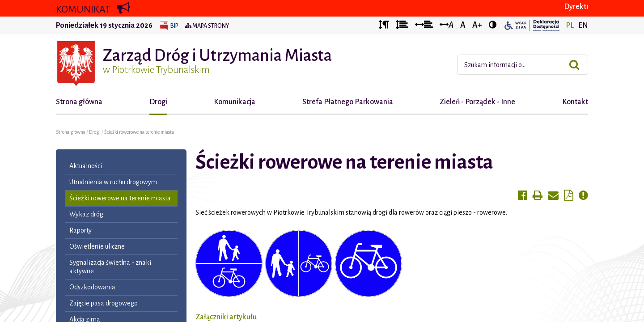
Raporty (80, 230)
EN (583, 25)
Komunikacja (235, 102)
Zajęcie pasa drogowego (104, 303)
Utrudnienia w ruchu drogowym (113, 182)
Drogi (158, 102)
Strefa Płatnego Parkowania (348, 102)
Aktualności (86, 166)
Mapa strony (207, 26)
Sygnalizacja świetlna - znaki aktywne (110, 267)
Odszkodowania (92, 287)
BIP (174, 26)
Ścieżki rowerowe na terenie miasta (139, 132)
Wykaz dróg (86, 214)
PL (570, 25)
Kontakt (575, 102)
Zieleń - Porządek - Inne (477, 102)
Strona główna (79, 102)
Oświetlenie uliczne (97, 246)
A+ (477, 25)
